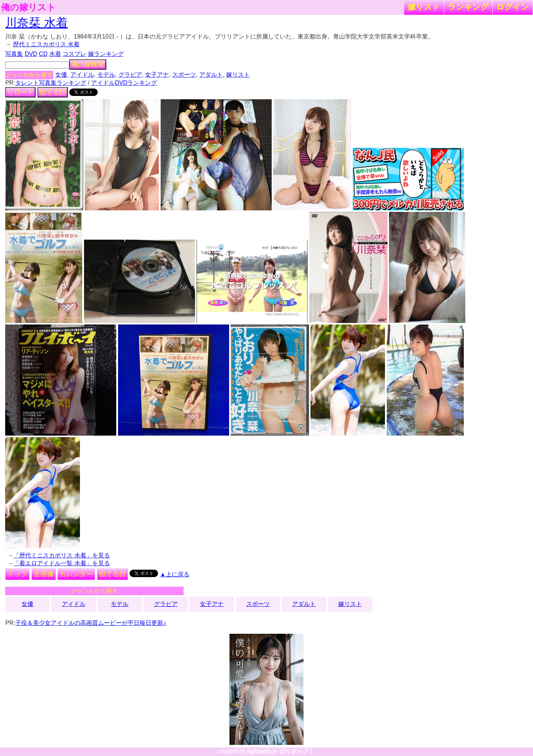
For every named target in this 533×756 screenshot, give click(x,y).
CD (43, 54)
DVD (31, 54)
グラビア (130, 75)
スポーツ (184, 75)
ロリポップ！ (297, 751)
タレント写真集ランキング (51, 83)
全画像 (44, 574)
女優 (61, 75)
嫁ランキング (106, 54)
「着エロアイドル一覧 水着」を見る (61, 563)
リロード (20, 92)
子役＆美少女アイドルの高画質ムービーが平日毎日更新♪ (91, 623)
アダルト (211, 75)
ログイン (513, 7)
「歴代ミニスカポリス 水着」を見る (61, 555)
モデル (106, 75)
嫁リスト (424, 7)
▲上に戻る (175, 574)
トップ (17, 574)
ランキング (468, 7)
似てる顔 (53, 92)
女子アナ (157, 75)
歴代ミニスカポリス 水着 (46, 44)
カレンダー (76, 574)
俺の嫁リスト (29, 7)
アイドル (82, 75)
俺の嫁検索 (88, 64)
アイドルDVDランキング (124, 83)
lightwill (258, 751)
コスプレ (74, 54)
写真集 (14, 54)
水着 (55, 54)
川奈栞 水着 (36, 23)
